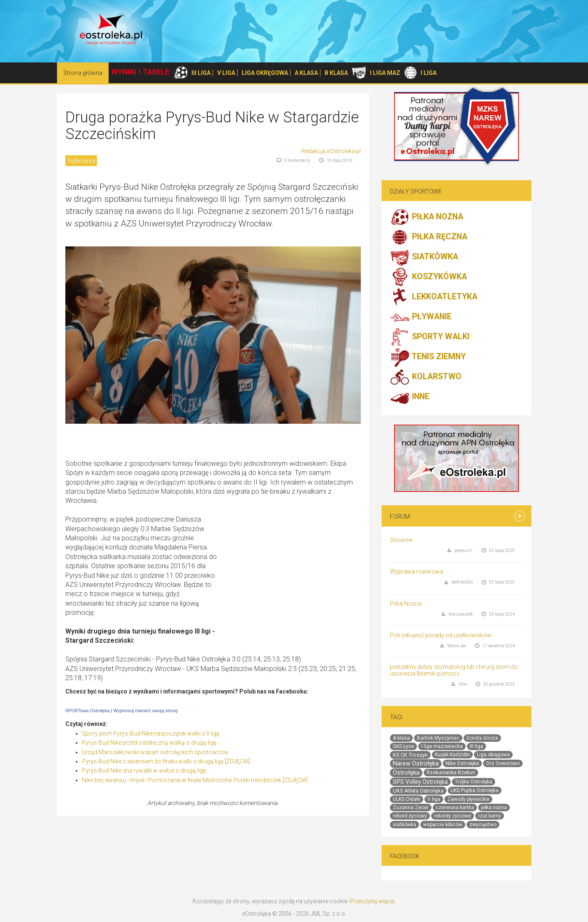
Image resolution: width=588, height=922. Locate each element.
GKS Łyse (403, 746)
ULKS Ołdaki (407, 799)
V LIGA (226, 73)
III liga (476, 746)
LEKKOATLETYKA (434, 297)
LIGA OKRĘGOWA (265, 73)
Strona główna (83, 73)
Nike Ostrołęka (462, 763)
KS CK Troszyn (410, 755)
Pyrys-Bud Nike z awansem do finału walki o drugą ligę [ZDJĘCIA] (166, 761)
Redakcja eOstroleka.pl (331, 151)
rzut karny (490, 816)
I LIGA (429, 73)
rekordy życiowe (453, 816)
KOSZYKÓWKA (428, 277)
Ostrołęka (406, 773)
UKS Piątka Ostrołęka (475, 790)
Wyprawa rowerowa (417, 572)
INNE (410, 397)
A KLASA (306, 73)
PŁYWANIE (421, 317)
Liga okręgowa (493, 755)
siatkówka (404, 825)
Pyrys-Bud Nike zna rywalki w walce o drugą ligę (144, 770)
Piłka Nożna (406, 604)
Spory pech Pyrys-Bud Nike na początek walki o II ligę (151, 733)
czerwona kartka (455, 808)
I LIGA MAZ (385, 73)
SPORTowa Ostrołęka (88, 711)
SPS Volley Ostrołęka (420, 782)
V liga (434, 799)
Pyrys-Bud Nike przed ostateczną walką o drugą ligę (149, 743)
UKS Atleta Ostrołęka (418, 791)
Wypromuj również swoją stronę (145, 711)
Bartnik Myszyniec (438, 738)
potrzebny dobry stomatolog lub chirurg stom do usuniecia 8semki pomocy (454, 670)
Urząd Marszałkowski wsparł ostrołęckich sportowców (155, 752)
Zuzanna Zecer (411, 808)
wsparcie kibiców (443, 825)
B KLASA (336, 73)
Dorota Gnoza (482, 738)
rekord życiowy (410, 816)
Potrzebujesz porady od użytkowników (441, 635)
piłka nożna (494, 808)
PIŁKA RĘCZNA (429, 237)
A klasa (401, 738)
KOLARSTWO (426, 377)
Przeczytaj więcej (372, 901)
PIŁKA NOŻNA (427, 217)
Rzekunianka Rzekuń (451, 773)
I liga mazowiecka (442, 746)
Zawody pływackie (468, 799)
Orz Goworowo (503, 763)
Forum (400, 517)
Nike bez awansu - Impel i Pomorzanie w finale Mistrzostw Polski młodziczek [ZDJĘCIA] (195, 780)
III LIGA (201, 73)
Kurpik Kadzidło (452, 755)
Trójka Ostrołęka (474, 782)
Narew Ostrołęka (416, 763)
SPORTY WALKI (430, 337)
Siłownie (401, 540)
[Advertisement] (291, 575)
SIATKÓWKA (424, 257)
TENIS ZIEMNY (428, 357)
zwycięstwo (483, 825)
